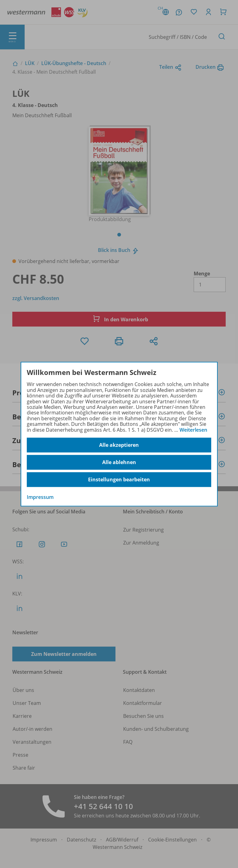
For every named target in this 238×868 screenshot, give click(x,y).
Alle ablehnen (119, 462)
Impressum (40, 497)
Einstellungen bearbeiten (119, 479)
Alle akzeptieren (119, 445)
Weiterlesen (193, 430)
